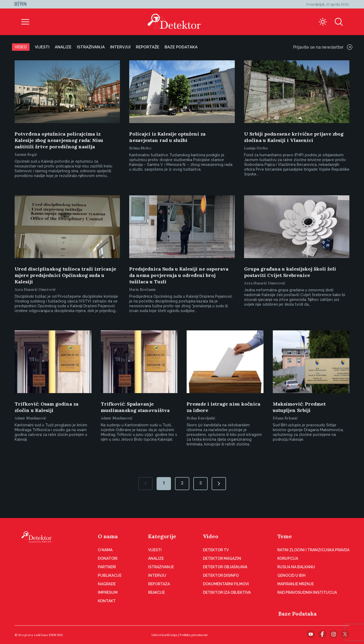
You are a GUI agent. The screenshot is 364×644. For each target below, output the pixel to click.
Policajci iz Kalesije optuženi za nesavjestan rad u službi (167, 137)
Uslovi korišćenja (164, 635)
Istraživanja (91, 47)
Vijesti (42, 47)
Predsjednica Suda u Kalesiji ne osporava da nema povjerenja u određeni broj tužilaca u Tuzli (179, 275)
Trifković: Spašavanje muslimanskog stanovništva (135, 407)
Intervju (157, 575)
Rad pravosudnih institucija (307, 592)
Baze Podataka (298, 614)
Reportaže (148, 47)
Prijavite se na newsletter (323, 47)
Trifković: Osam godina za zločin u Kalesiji (47, 407)
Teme (285, 536)
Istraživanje (161, 567)
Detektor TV (216, 550)
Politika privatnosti (193, 635)
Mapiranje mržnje (296, 584)
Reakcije (156, 592)
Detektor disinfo (221, 575)
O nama (108, 536)
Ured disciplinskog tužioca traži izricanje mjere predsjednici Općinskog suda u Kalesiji (65, 275)
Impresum (108, 592)
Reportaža (159, 584)
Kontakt (107, 601)
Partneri (107, 567)
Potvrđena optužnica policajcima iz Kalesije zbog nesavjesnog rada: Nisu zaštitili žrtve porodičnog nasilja (59, 140)
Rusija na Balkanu (296, 567)
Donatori (108, 558)
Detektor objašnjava (225, 567)
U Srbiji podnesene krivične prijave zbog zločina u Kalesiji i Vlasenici (294, 137)
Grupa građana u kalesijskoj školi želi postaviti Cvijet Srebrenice (290, 272)
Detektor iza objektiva (227, 592)
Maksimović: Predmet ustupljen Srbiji (299, 407)
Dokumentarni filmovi (226, 584)
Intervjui (120, 47)
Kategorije (162, 536)
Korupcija (288, 558)
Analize (63, 47)
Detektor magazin (222, 558)
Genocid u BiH (291, 575)
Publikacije (110, 575)
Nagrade (107, 584)
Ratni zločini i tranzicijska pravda (313, 550)
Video (21, 47)
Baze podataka (181, 47)
